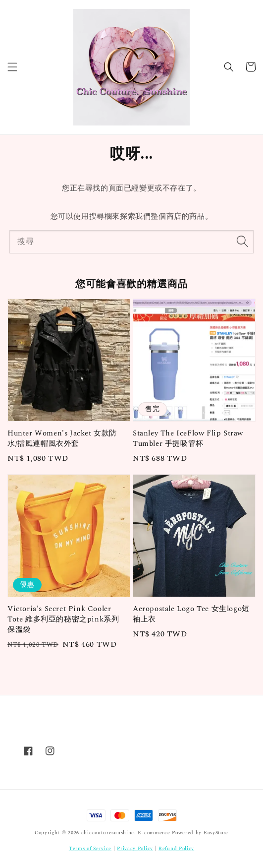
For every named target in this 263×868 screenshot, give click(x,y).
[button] (12, 67)
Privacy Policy (135, 849)
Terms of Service (90, 849)
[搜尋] (242, 242)
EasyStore (216, 833)
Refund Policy (176, 849)
